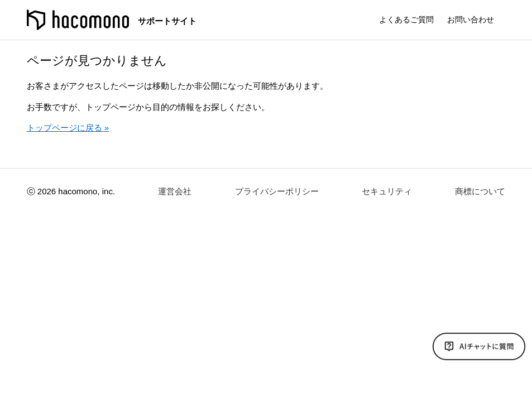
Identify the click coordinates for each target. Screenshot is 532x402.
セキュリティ (387, 191)
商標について (480, 191)
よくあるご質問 (406, 20)
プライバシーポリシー (277, 191)
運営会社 (175, 191)
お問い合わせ (471, 20)
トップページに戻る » (68, 128)
